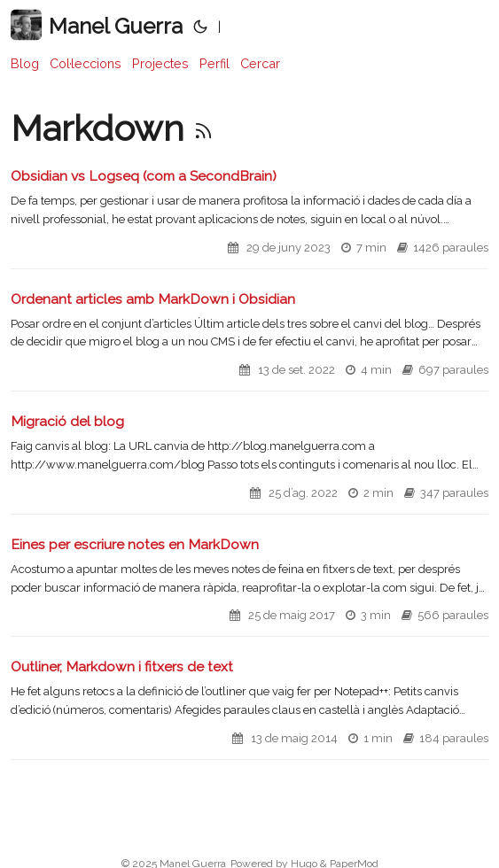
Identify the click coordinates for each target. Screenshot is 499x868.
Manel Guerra (97, 25)
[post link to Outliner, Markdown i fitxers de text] (250, 709)
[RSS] (203, 128)
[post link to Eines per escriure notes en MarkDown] (250, 586)
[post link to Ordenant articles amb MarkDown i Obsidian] (250, 341)
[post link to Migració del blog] (250, 463)
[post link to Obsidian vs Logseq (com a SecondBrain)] (250, 218)
